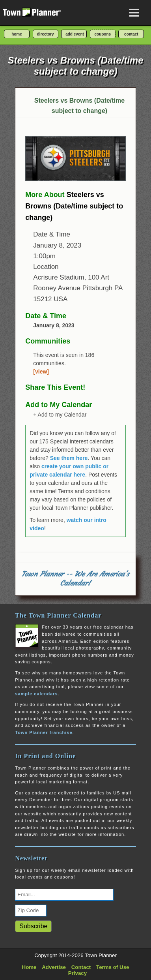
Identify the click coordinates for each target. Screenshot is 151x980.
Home (29, 967)
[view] (41, 372)
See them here (69, 458)
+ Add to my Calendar (60, 415)
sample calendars (36, 694)
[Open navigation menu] (134, 13)
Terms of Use (113, 967)
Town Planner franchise (44, 732)
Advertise (54, 967)
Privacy (77, 973)
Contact (81, 967)
